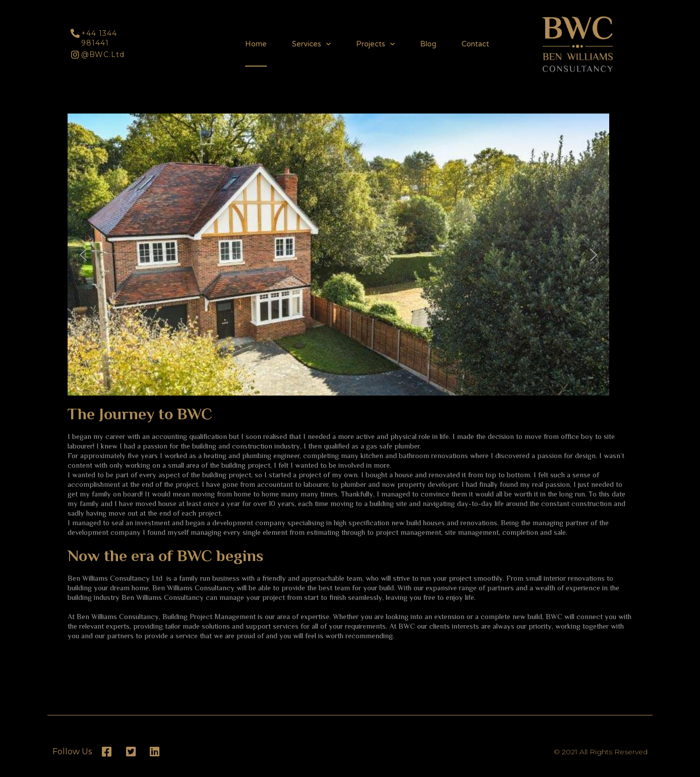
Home (256, 44)
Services (311, 44)
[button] (78, 98)
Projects (375, 44)
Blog (428, 44)
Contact (475, 44)
